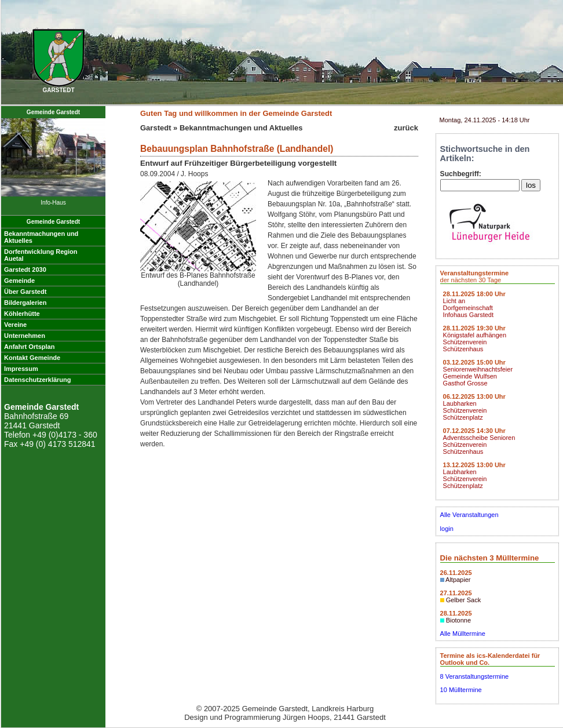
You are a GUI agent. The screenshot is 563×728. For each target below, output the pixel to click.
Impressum (21, 369)
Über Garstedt (25, 292)
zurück (406, 128)
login (447, 529)
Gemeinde (19, 281)
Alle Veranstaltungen (469, 515)
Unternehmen (25, 336)
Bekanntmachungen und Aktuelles (241, 128)
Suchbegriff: (461, 174)
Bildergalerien (25, 303)
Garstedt (156, 128)
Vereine (15, 325)
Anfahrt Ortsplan (29, 347)
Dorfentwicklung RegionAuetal (41, 255)
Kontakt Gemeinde (32, 358)
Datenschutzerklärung (38, 380)
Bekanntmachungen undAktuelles (41, 237)
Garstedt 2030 (25, 270)
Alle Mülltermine (463, 634)
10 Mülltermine (461, 690)
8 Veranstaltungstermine (475, 676)
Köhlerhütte (22, 314)
